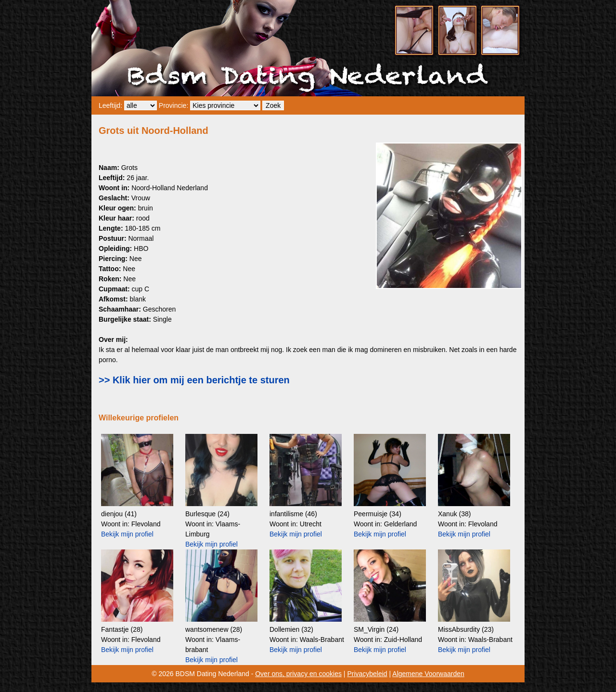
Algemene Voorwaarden (428, 674)
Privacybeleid (367, 674)
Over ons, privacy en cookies (298, 674)
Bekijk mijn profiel (127, 534)
